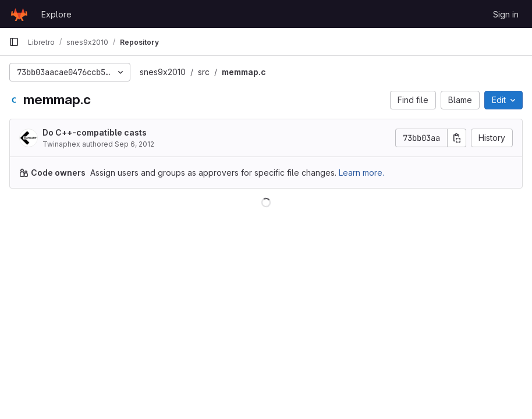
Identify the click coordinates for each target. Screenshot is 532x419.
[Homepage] (19, 14)
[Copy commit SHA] (457, 138)
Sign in (506, 14)
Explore (56, 14)
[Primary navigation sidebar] (14, 42)
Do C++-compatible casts (95, 132)
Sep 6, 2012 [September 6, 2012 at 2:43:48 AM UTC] (134, 144)
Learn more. (361, 173)
